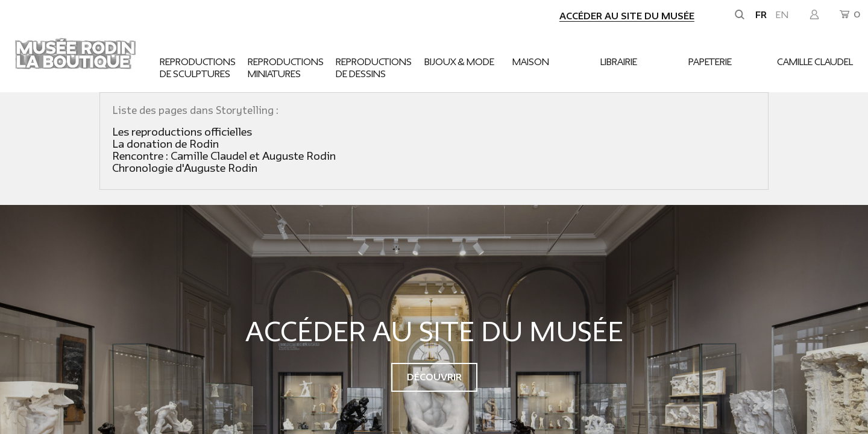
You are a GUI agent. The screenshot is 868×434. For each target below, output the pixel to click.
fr (761, 15)
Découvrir (434, 377)
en (782, 15)
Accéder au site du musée (627, 16)
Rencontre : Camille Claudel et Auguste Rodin (224, 156)
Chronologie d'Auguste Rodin (185, 168)
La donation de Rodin (165, 144)
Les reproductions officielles (182, 132)
